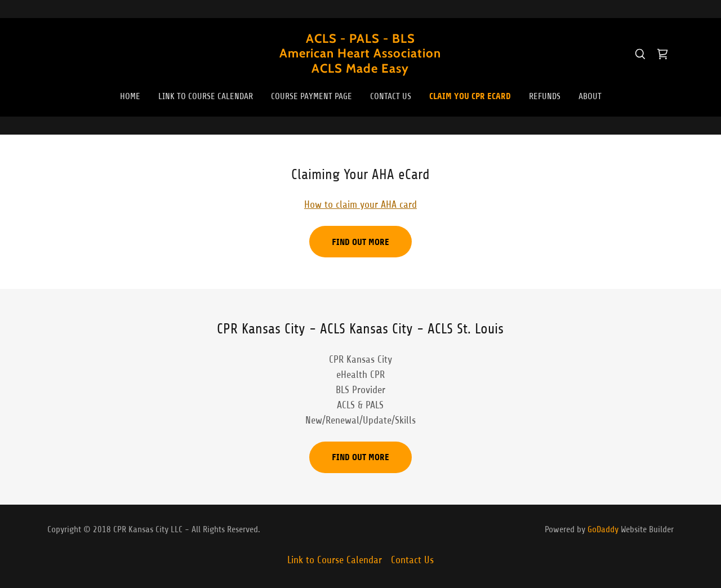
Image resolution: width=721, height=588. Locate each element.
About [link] (590, 96)
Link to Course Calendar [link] (206, 96)
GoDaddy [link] (603, 529)
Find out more (360, 242)
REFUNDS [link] (545, 96)
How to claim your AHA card (360, 204)
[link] (361, 69)
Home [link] (130, 96)
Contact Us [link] (391, 96)
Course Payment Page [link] (311, 96)
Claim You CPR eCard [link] (470, 96)
